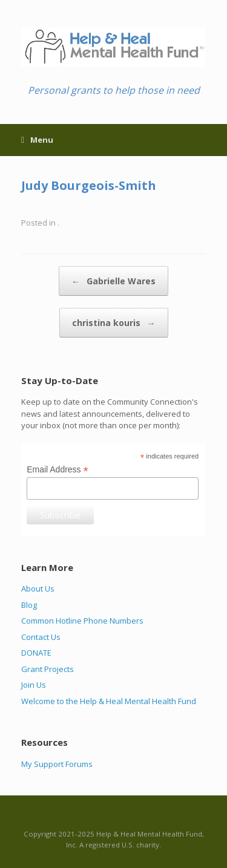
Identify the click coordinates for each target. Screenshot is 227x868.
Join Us (34, 685)
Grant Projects (48, 669)
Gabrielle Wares (113, 281)
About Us (38, 589)
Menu (37, 140)
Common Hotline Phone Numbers (82, 621)
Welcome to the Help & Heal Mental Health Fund (109, 701)
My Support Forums (57, 764)
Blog (29, 605)
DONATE (36, 653)
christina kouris (114, 323)
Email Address (58, 470)
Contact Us (41, 637)
